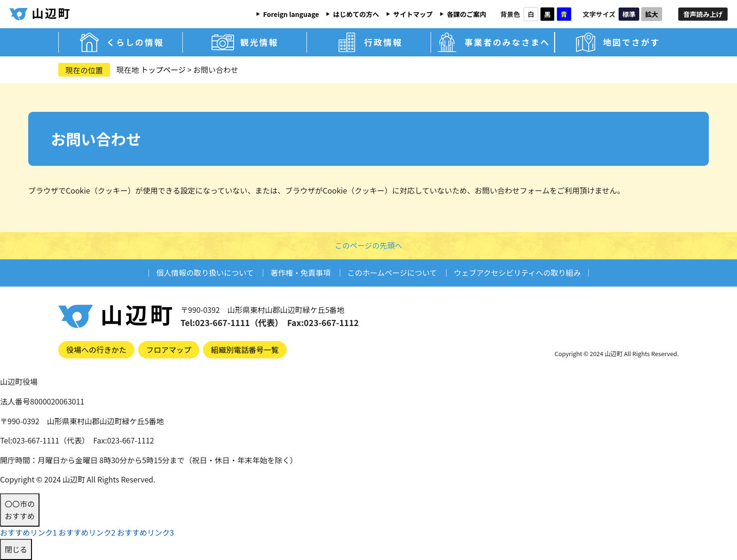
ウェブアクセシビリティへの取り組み (517, 272)
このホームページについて (392, 272)
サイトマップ (413, 14)
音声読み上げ (703, 14)
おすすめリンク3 (145, 532)
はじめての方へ (356, 14)
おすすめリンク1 (28, 532)
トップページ (163, 70)
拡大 (651, 14)
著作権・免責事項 (300, 272)
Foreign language (291, 14)
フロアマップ (169, 350)
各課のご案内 (467, 14)
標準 (629, 14)
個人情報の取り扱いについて (205, 272)
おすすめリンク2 (87, 532)
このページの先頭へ (368, 245)
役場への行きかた (96, 350)
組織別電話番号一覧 (245, 350)
